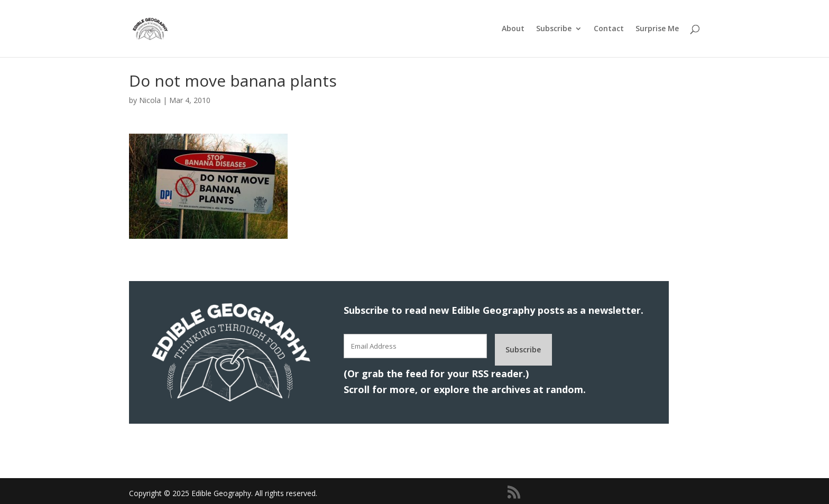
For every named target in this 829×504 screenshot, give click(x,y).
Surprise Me (657, 29)
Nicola (150, 100)
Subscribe (554, 29)
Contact (609, 29)
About (513, 29)
